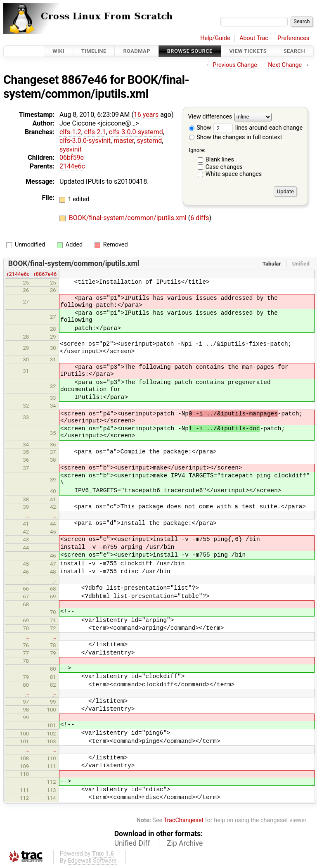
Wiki (58, 51)
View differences (210, 117)
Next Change (285, 65)
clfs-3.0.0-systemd (136, 132)
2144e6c (72, 166)
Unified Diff (132, 843)
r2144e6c (18, 274)
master (124, 141)
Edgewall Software (92, 861)
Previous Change (235, 65)
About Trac (254, 38)
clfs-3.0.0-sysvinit (85, 141)
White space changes (234, 174)
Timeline (94, 51)
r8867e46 (45, 274)
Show (200, 128)
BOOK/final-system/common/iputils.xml (96, 87)
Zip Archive (185, 843)
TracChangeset (183, 820)
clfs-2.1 (95, 132)
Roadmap (137, 51)
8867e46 (84, 80)
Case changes (224, 167)
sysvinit (71, 149)
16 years (146, 115)
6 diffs (200, 218)
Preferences (293, 38)
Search (294, 51)
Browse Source (190, 51)
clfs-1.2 (70, 132)
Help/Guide (215, 38)
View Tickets (248, 51)
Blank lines (220, 160)
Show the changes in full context (236, 137)
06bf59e (72, 158)
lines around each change (258, 128)
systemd (149, 141)
